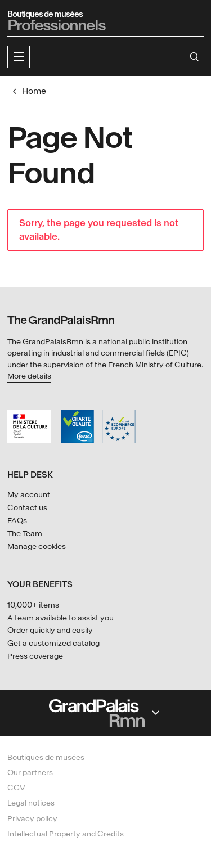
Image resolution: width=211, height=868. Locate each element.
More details (29, 376)
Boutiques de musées (46, 757)
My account (29, 495)
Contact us (27, 508)
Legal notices (31, 803)
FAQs (17, 521)
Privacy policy (32, 819)
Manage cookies (37, 547)
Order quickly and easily (50, 630)
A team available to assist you (60, 618)
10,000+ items (33, 605)
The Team (25, 534)
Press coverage (35, 656)
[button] (19, 57)
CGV (16, 788)
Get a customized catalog (53, 643)
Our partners (30, 773)
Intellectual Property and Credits (66, 834)
